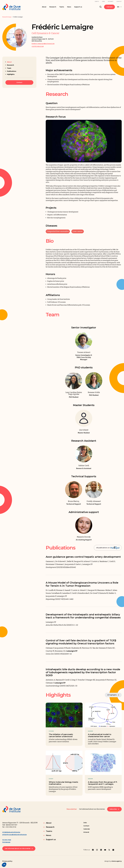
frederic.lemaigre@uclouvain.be (43, 44)
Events (97, 1)
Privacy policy (7, 861)
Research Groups (7, 17)
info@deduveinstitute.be (11, 832)
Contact (119, 1)
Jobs (103, 1)
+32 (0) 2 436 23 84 (38, 46)
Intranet (111, 1)
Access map (7, 840)
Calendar (87, 829)
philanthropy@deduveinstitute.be (14, 835)
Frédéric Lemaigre (18, 17)
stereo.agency (117, 861)
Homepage (6, 842)
